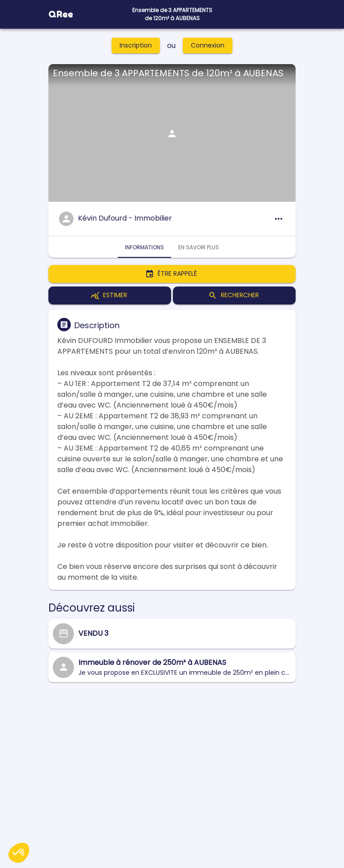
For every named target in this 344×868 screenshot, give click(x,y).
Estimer (110, 295)
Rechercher (234, 295)
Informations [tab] (144, 247)
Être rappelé (172, 274)
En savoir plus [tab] (199, 247)
